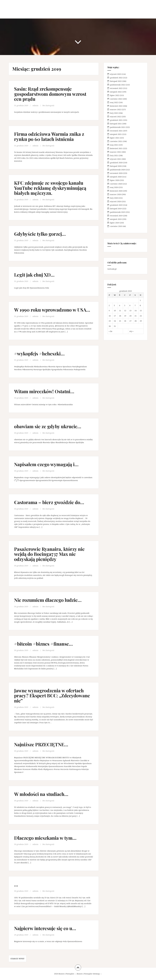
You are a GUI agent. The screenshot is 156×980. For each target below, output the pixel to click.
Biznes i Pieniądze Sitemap (88, 974)
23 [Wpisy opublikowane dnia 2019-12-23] (110, 321)
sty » (131, 331)
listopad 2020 (116, 166)
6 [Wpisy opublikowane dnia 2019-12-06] (130, 305)
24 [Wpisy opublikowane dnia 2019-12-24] (115, 321)
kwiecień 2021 (116, 148)
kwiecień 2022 (116, 106)
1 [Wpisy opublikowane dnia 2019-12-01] (140, 300)
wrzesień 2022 (116, 88)
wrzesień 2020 (116, 173)
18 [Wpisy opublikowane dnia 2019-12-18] (120, 316)
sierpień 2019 (116, 219)
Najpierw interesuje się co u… (45, 928)
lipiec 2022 (115, 95)
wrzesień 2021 (116, 131)
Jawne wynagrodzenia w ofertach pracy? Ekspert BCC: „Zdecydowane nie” (52, 696)
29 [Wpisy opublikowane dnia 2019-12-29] (141, 321)
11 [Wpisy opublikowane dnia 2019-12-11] (120, 310)
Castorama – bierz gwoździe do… (49, 502)
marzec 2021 (116, 152)
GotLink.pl (112, 269)
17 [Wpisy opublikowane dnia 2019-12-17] (115, 316)
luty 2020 (114, 198)
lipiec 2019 (115, 223)
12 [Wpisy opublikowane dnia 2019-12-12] (125, 310)
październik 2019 (118, 212)
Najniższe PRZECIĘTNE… (41, 744)
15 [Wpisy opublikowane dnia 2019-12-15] (141, 310)
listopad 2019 (116, 208)
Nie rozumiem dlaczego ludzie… (48, 600)
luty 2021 (114, 155)
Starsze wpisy (17, 959)
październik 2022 (118, 85)
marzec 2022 (116, 109)
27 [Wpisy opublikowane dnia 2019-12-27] (130, 321)
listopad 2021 (116, 124)
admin (35, 105)
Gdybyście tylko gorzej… (40, 234)
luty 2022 (114, 113)
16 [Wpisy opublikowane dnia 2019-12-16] (110, 316)
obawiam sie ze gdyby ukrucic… (48, 426)
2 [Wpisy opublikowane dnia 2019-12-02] (109, 305)
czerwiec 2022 (116, 99)
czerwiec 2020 (116, 184)
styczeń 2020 (116, 201)
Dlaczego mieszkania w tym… (45, 838)
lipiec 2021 (115, 138)
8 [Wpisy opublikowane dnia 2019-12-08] (140, 305)
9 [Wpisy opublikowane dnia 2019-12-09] (109, 310)
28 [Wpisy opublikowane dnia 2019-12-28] (136, 321)
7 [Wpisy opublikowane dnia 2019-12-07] (135, 305)
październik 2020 (118, 170)
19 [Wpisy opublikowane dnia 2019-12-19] (125, 316)
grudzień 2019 (116, 205)
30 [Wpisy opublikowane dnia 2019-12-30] (110, 326)
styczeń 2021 (116, 159)
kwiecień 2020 (116, 191)
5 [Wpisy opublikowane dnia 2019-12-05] (125, 305)
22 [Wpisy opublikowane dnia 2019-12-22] (141, 316)
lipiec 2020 (115, 180)
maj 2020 (114, 187)
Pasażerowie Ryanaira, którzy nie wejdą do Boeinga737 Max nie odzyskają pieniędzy (49, 554)
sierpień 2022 (116, 92)
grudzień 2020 (116, 162)
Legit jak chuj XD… (34, 275)
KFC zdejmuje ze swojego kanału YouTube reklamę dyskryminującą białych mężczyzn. (50, 188)
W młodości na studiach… (41, 794)
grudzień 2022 (116, 78)
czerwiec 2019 (116, 226)
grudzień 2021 (116, 120)
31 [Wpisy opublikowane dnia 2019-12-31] (115, 326)
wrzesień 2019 (116, 216)
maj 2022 (114, 102)
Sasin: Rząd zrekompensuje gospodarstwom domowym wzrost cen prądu (50, 94)
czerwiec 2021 (116, 141)
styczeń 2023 (116, 74)
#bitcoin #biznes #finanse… (43, 644)
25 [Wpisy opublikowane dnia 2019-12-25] (120, 321)
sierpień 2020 (116, 177)
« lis (110, 331)
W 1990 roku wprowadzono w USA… (52, 310)
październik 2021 (118, 127)
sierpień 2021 (116, 134)
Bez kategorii (48, 105)
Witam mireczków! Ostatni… (44, 391)
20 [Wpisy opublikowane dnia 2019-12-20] (130, 316)
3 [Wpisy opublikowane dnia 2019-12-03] (114, 305)
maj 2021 (114, 145)
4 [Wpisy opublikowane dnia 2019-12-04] (120, 305)
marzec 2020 (116, 194)
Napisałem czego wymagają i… (46, 464)
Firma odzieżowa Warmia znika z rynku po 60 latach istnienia (49, 136)
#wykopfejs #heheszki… (39, 353)
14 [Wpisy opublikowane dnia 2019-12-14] (136, 310)
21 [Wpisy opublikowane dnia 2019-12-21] (136, 316)
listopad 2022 (116, 81)
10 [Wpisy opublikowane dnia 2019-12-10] (115, 310)
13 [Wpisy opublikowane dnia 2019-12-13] (130, 310)
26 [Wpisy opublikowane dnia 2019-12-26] (125, 321)
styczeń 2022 (116, 117)
